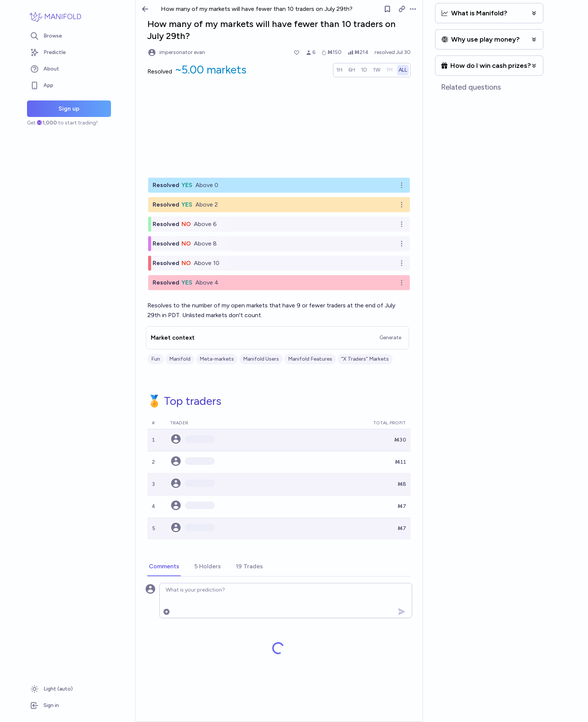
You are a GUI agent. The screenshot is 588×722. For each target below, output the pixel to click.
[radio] (339, 70)
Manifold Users (261, 359)
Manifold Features (310, 359)
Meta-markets (217, 359)
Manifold (180, 359)
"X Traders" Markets (365, 359)
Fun (156, 359)
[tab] (164, 567)
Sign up (69, 109)
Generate (390, 338)
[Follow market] (387, 9)
